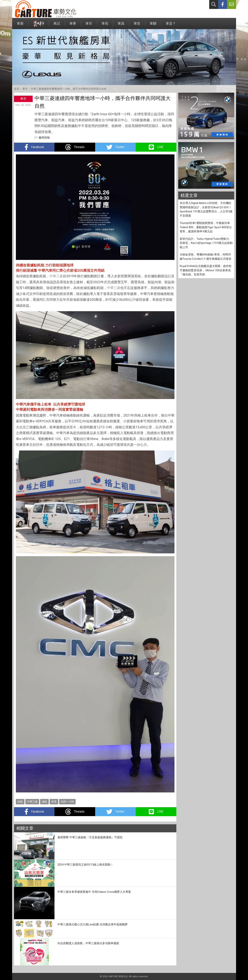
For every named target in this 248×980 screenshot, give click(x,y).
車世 (137, 25)
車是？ (171, 25)
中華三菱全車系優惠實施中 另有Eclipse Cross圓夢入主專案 (94, 892)
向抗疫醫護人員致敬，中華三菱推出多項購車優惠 (88, 943)
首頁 (17, 89)
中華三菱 (56, 276)
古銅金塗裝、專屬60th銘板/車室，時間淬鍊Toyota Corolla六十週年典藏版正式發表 (206, 257)
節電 (54, 802)
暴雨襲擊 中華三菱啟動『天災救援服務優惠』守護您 (90, 837)
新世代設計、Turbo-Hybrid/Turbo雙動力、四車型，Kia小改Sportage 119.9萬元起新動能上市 (206, 243)
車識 (121, 25)
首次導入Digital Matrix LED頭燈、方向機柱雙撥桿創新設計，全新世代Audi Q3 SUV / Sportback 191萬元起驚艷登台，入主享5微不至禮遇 (206, 209)
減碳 (44, 802)
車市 (89, 25)
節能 (20, 802)
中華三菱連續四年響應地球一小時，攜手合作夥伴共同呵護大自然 (69, 89)
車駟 (153, 25)
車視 (105, 25)
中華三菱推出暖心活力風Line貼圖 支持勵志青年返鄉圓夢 (93, 924)
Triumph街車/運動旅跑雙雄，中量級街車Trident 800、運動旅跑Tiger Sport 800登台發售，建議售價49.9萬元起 (206, 227)
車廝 (20, 25)
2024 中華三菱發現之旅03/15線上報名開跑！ (85, 865)
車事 (73, 25)
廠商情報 (44, 138)
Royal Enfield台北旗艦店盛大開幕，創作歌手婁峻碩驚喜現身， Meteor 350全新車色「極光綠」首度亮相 (206, 270)
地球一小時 (67, 802)
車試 (57, 25)
